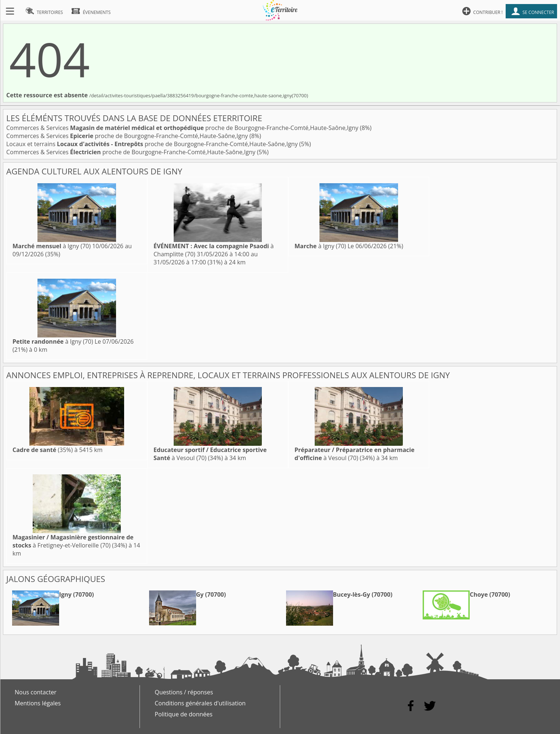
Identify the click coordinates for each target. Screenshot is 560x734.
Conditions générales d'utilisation (200, 703)
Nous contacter (36, 692)
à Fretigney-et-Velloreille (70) (73, 541)
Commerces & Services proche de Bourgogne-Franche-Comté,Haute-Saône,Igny (183, 128)
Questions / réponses (184, 692)
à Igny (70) (52, 246)
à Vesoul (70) (355, 454)
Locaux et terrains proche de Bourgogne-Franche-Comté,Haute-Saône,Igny (153, 144)
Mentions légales (38, 703)
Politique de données (183, 714)
